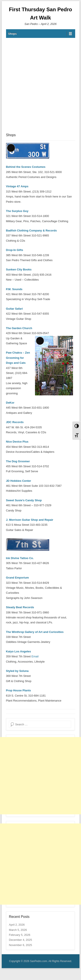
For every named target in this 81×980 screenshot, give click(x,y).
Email (35, 656)
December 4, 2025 (20, 940)
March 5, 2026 (18, 930)
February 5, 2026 (20, 935)
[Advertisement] (40, 85)
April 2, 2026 (17, 925)
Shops (13, 34)
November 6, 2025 (20, 945)
